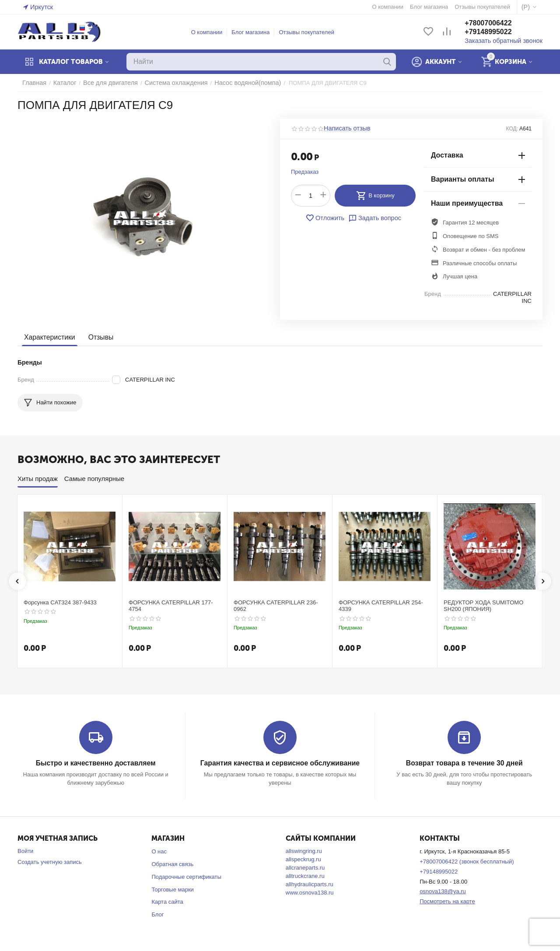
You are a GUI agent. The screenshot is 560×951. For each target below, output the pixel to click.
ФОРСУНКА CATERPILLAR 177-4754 (171, 606)
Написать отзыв (345, 129)
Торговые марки (173, 889)
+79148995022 (496, 32)
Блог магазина (254, 32)
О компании (211, 32)
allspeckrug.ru (303, 859)
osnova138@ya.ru (443, 891)
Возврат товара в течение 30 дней (464, 763)
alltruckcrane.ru (305, 876)
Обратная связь (172, 864)
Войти (25, 851)
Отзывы (98, 338)
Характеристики (48, 338)
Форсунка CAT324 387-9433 (60, 602)
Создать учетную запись (50, 862)
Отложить (327, 218)
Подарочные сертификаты (186, 876)
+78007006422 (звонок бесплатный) (467, 861)
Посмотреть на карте (447, 901)
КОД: (512, 129)
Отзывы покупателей (310, 32)
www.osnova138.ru (310, 892)
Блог (157, 914)
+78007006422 (496, 23)
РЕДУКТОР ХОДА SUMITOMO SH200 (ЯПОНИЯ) (483, 606)
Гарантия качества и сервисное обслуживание (280, 763)
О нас (159, 851)
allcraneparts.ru (305, 867)
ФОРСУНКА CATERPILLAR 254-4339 (381, 606)
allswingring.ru (304, 851)
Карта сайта (167, 901)
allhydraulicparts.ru (310, 884)
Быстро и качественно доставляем (96, 763)
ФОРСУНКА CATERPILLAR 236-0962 (276, 606)
